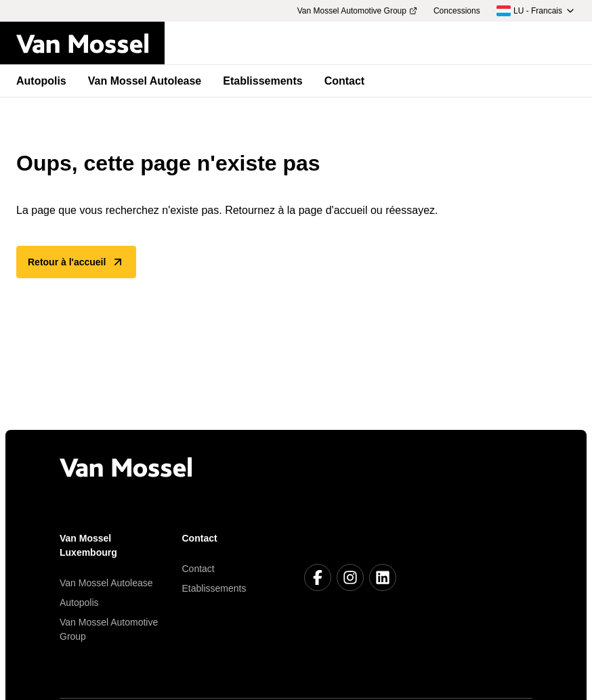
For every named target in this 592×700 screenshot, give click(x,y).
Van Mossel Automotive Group (109, 629)
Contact (198, 569)
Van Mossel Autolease (106, 583)
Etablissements (214, 588)
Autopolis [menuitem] (41, 81)
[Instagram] (350, 577)
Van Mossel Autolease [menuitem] (145, 81)
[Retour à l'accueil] (90, 43)
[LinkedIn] (383, 577)
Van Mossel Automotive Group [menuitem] (357, 11)
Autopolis (79, 603)
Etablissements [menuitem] (262, 81)
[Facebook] (318, 577)
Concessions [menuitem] (457, 11)
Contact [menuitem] (345, 81)
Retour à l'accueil (76, 262)
